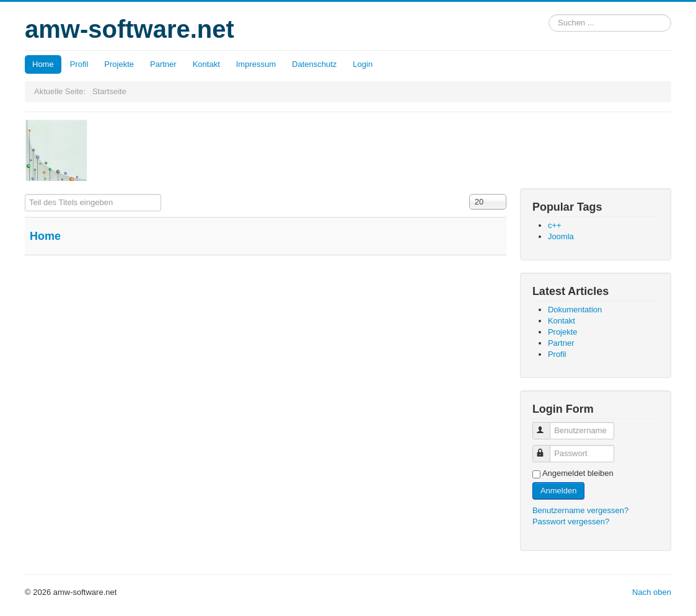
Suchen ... (549, 15)
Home (43, 64)
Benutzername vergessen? (580, 510)
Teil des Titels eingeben (25, 194)
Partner (163, 64)
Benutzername (547, 425)
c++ (555, 225)
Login (363, 64)
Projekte (119, 64)
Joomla (561, 236)
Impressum (256, 64)
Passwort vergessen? (571, 521)
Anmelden (559, 491)
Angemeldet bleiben (578, 473)
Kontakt (206, 64)
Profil (79, 64)
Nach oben (652, 592)
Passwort (547, 448)
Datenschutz (314, 64)
